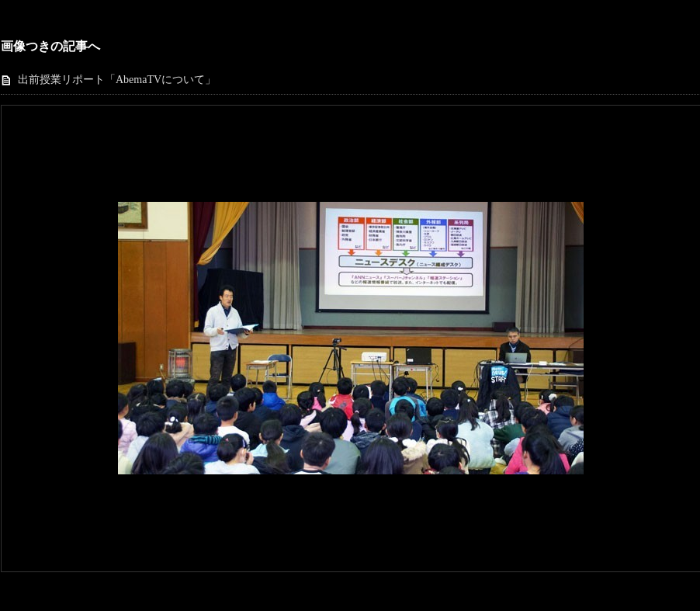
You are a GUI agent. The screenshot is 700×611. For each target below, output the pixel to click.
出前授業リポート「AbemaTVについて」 (117, 80)
